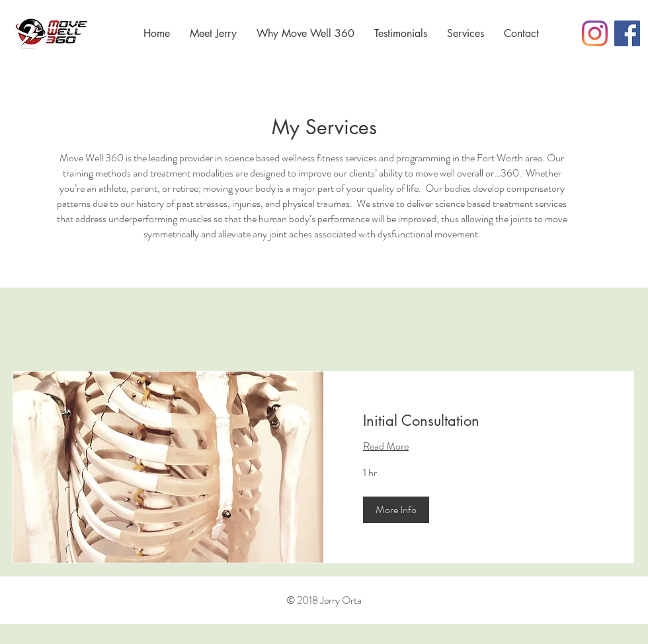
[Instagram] (595, 33)
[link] (478, 421)
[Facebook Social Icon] (627, 33)
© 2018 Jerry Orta (324, 600)
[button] (396, 510)
